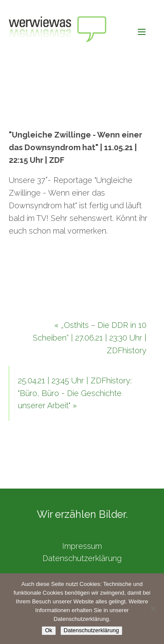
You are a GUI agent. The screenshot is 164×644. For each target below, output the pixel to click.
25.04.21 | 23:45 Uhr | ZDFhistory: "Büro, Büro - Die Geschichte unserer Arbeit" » (75, 393)
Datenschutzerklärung (82, 558)
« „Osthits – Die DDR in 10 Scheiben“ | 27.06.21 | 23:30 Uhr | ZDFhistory (90, 338)
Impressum (82, 546)
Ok (49, 630)
